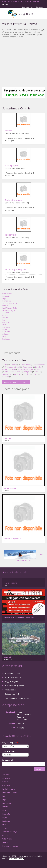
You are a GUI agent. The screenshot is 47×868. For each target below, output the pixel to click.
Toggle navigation (4, 14)
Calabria (5, 334)
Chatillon (6, 369)
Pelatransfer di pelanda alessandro (19, 617)
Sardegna (6, 339)
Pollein (27, 374)
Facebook (3, 864)
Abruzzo (6, 322)
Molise (5, 325)
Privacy (19, 712)
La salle (38, 367)
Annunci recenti (11, 690)
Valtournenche (39, 365)
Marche (5, 317)
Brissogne (18, 374)
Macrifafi (7, 657)
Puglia (5, 329)
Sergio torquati (10, 583)
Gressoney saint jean (26, 369)
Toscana (6, 313)
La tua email (8, 760)
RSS (20, 864)
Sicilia (4, 336)
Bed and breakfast (12, 694)
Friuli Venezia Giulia (10, 308)
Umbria (5, 315)
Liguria (5, 298)
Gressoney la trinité (12, 367)
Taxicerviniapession (14, 200)
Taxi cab (8, 131)
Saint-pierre (7, 374)
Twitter (14, 864)
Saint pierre (27, 372)
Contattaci (40, 7)
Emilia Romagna (9, 310)
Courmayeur (27, 367)
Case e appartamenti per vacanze (18, 698)
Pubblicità (20, 728)
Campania (6, 327)
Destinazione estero (10, 846)
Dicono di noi (22, 719)
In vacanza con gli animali (15, 686)
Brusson (6, 377)
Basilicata (6, 332)
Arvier (37, 372)
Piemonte (6, 296)
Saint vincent (26, 365)
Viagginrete (26, 14)
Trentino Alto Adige (10, 303)
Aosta (5, 365)
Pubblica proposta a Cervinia (15, 382)
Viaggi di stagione (11, 681)
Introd (7, 372)
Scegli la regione (10, 743)
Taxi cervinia (10, 235)
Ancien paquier (11, 165)
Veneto (5, 306)
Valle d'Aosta (7, 294)
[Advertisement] (22, 63)
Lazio (4, 320)
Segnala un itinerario (13, 673)
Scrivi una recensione (13, 677)
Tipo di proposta (10, 751)
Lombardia (7, 301)
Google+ (8, 864)
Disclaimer (21, 717)
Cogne (35, 374)
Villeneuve (16, 372)
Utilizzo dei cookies (24, 715)
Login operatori (28, 7)
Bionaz (40, 369)
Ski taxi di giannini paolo (16, 270)
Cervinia (14, 365)
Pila (13, 369)
